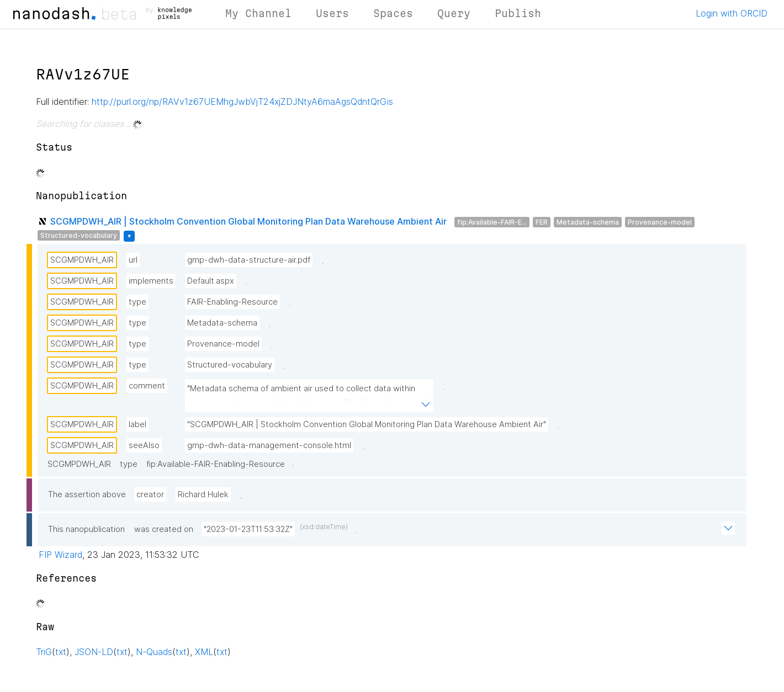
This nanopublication (86, 529)
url (133, 260)
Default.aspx (211, 281)
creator (150, 494)
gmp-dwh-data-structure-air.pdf (249, 260)
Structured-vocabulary (79, 235)
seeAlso (144, 445)
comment (147, 386)
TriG (44, 652)
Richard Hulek (203, 494)
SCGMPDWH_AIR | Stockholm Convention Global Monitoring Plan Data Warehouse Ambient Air (248, 221)
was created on (164, 529)
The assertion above (87, 494)
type (137, 302)
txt (61, 652)
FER (542, 222)
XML (204, 652)
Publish (518, 13)
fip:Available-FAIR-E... (492, 222)
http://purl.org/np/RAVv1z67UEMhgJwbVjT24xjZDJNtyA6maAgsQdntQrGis (242, 102)
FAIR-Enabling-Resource (232, 302)
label (137, 424)
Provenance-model (660, 222)
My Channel (258, 13)
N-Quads (154, 652)
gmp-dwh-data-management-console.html (269, 445)
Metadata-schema (588, 222)
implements (151, 281)
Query (454, 13)
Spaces (393, 13)
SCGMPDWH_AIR (82, 260)
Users (332, 13)
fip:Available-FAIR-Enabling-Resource (216, 464)
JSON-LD (94, 652)
